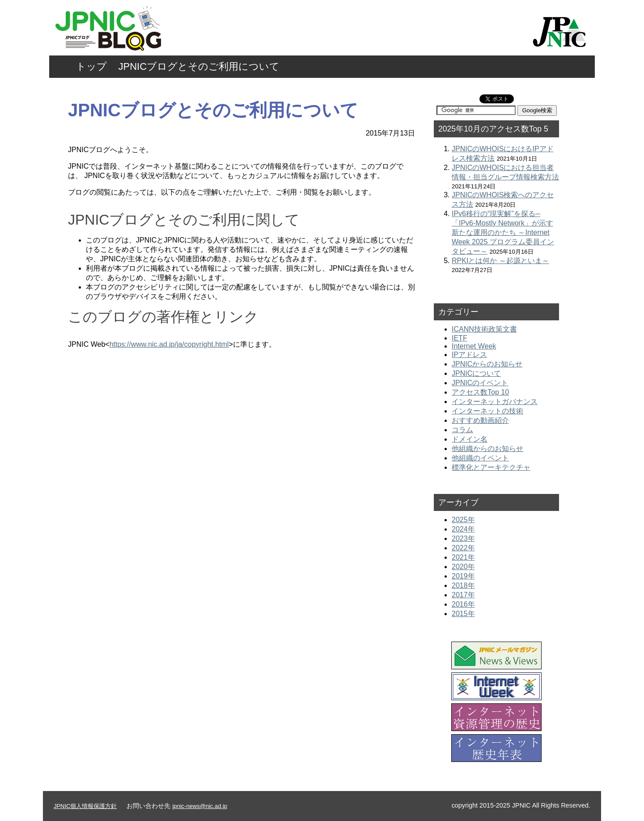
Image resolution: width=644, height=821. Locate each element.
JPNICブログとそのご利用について (199, 66)
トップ (91, 66)
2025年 (463, 520)
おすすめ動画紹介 (480, 420)
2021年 (463, 557)
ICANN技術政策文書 (484, 329)
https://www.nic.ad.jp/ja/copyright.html (169, 344)
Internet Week (474, 346)
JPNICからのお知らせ (487, 364)
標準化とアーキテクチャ (491, 467)
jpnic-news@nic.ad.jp (200, 806)
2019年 (463, 576)
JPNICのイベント (480, 383)
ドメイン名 (470, 439)
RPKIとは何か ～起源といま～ (500, 261)
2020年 (463, 567)
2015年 (463, 614)
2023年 (463, 538)
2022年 (463, 548)
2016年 (463, 604)
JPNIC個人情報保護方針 (85, 806)
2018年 (463, 585)
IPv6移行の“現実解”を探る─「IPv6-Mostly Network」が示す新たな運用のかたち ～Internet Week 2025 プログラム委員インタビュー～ (503, 232)
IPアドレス (469, 355)
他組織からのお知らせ (487, 449)
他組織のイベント (480, 458)
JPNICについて (476, 373)
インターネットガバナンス (495, 402)
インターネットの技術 (487, 411)
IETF (460, 338)
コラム (462, 430)
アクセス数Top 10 (480, 392)
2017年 (463, 595)
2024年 (463, 529)
